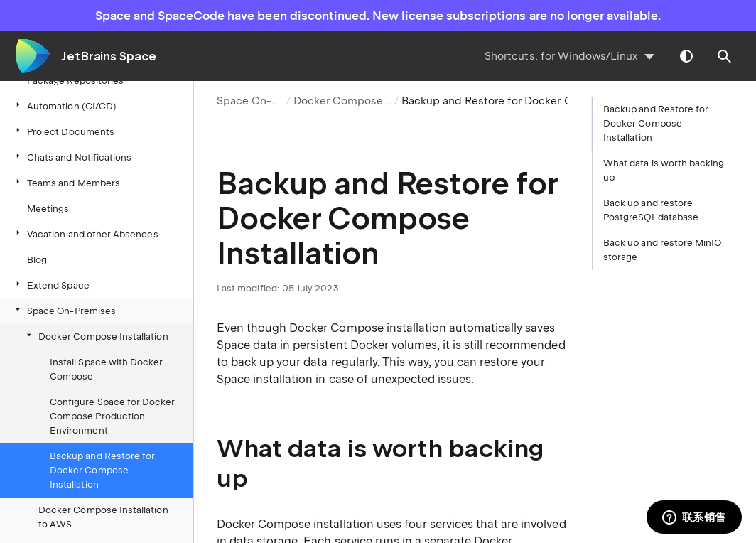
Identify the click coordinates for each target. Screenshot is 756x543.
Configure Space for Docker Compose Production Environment (113, 416)
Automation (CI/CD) (65, 106)
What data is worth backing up (664, 170)
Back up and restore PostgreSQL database (651, 210)
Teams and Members (66, 182)
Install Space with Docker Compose (106, 369)
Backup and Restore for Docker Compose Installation (102, 470)
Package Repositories (68, 80)
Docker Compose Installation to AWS (103, 517)
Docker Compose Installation (96, 336)
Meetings (48, 209)
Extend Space (51, 285)
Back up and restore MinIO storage (662, 250)
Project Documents (64, 131)
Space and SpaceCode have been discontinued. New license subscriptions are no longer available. (378, 16)
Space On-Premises (64, 310)
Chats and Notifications (72, 157)
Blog (37, 260)
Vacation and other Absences (86, 233)
